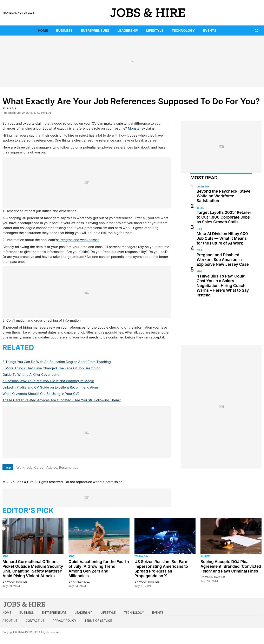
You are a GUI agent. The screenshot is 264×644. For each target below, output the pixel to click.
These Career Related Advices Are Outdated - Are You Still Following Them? (62, 400)
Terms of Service (98, 621)
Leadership (128, 30)
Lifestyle (155, 30)
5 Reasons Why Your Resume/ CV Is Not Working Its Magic (48, 381)
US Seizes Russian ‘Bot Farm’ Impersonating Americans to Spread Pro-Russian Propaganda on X (162, 569)
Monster (134, 128)
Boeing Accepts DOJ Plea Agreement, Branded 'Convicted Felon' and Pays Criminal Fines (231, 566)
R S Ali (11, 108)
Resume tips (69, 467)
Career (39, 467)
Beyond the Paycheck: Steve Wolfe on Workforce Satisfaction (223, 196)
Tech (199, 229)
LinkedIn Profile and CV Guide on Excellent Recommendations (51, 387)
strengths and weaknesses (79, 240)
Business (64, 30)
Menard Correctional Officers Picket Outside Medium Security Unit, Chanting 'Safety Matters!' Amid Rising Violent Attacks (33, 569)
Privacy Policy (64, 621)
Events (210, 30)
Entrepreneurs (95, 30)
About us (10, 621)
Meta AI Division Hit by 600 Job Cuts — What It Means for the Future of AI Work (222, 238)
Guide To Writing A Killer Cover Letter (32, 375)
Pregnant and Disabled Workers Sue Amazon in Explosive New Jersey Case (223, 260)
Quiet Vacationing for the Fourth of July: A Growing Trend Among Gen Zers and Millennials (99, 569)
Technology (183, 30)
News (199, 271)
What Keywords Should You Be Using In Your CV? (41, 394)
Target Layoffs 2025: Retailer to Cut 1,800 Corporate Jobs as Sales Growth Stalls (224, 217)
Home (43, 30)
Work (20, 467)
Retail (200, 208)
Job (29, 467)
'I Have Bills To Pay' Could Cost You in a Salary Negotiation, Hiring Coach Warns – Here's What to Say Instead (223, 286)
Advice (52, 467)
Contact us (35, 621)
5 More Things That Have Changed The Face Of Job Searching (51, 368)
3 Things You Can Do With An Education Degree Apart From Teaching (57, 362)
